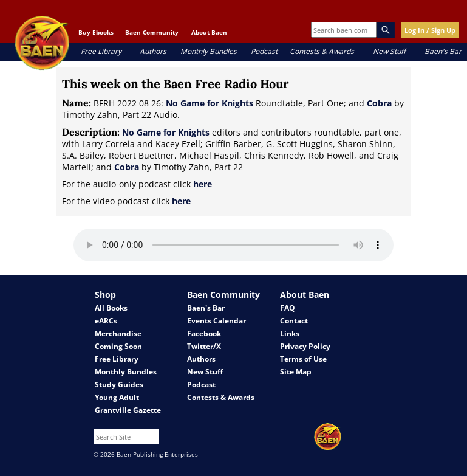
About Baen (209, 32)
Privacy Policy (305, 346)
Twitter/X (204, 346)
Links (290, 333)
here (203, 184)
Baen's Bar (443, 51)
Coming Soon (118, 346)
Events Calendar (216, 321)
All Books (111, 308)
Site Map (296, 372)
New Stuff (389, 51)
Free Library (101, 51)
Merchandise (118, 333)
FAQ (288, 308)
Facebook (204, 333)
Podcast (264, 51)
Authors (153, 51)
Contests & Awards (322, 51)
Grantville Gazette (128, 410)
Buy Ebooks (96, 32)
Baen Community (152, 32)
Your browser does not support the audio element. (233, 245)
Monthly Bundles (209, 51)
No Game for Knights (210, 103)
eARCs (106, 321)
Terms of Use (303, 359)
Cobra (379, 103)
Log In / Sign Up (430, 30)
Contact (294, 321)
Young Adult (117, 397)
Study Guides (119, 385)
